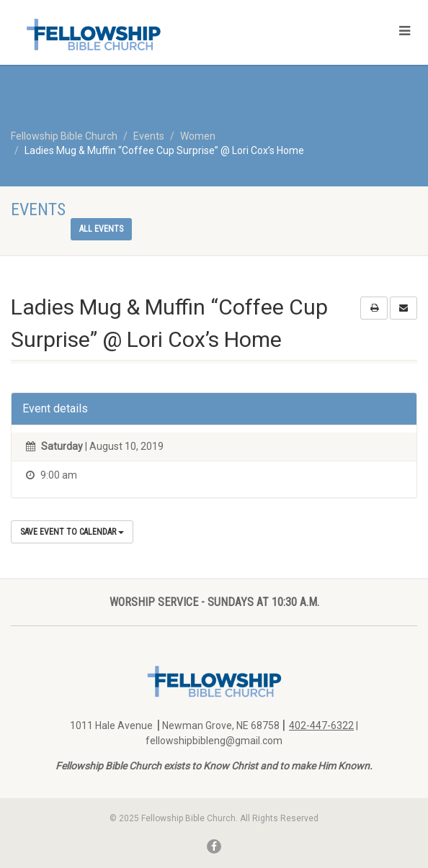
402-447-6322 (321, 725)
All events (101, 229)
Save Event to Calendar (72, 532)
